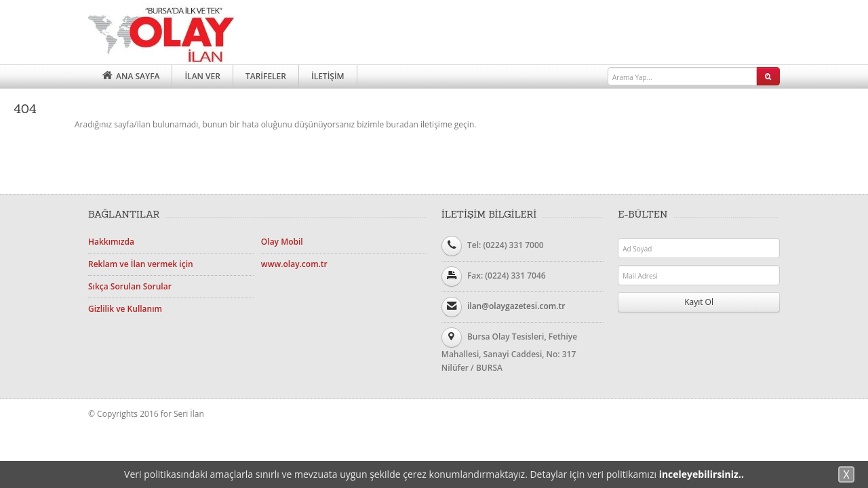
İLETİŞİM (328, 76)
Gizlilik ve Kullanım (125, 309)
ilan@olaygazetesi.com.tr (516, 306)
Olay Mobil (282, 242)
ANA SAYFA (130, 76)
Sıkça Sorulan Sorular (130, 286)
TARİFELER (266, 76)
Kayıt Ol (699, 302)
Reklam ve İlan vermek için (141, 264)
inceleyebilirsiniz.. (702, 474)
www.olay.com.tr (294, 264)
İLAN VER (202, 76)
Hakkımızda (111, 242)
